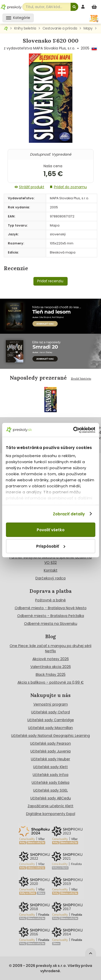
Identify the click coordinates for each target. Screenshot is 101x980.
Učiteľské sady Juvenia (50, 751)
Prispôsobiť (51, 546)
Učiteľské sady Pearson (50, 743)
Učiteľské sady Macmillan (50, 728)
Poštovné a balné (50, 600)
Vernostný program (51, 704)
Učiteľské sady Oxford (50, 712)
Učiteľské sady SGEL (50, 790)
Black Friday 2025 (51, 675)
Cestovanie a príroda (60, 28)
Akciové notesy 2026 (51, 659)
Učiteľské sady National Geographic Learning (50, 736)
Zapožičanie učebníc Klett (50, 806)
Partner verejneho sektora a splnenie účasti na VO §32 (50, 560)
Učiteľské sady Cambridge (51, 720)
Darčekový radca (50, 578)
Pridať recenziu (50, 281)
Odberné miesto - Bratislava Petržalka (51, 616)
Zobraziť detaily (69, 514)
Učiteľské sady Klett (50, 767)
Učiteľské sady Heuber (50, 759)
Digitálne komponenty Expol (51, 814)
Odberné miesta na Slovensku (51, 624)
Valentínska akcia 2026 (51, 667)
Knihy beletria (25, 28)
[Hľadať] (74, 7)
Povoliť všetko (51, 530)
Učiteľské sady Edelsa (50, 782)
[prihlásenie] (84, 7)
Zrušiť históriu (81, 379)
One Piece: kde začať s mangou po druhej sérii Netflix (50, 648)
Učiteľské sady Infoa (50, 775)
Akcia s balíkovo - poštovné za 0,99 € (51, 682)
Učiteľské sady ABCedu (51, 798)
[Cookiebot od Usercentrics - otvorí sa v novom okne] (73, 430)
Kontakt (51, 570)
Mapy (88, 28)
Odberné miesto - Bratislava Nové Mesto (51, 608)
